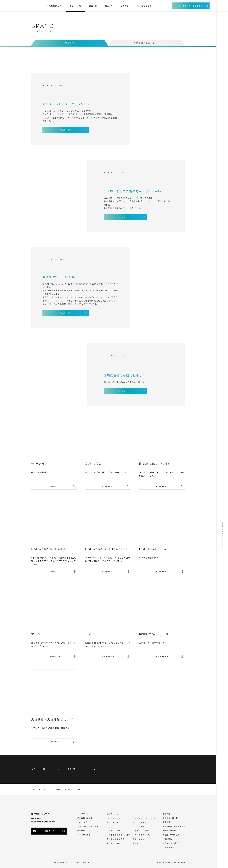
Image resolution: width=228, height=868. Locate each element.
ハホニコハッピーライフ (88, 826)
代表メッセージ (171, 830)
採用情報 (168, 838)
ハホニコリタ (114, 830)
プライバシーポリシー (172, 842)
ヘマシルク (140, 826)
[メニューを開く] (222, 6)
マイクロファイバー (143, 834)
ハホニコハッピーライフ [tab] (147, 43)
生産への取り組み (172, 834)
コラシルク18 (141, 822)
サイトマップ (168, 847)
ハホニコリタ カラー (118, 838)
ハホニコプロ (83, 821)
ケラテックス (114, 822)
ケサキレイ (140, 838)
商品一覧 (71, 769)
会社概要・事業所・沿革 (175, 826)
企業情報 (166, 821)
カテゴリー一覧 (38, 769)
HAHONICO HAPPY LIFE (144, 818)
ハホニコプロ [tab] (70, 43)
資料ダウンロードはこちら (191, 6)
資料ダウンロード (170, 817)
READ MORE (65, 130)
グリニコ (113, 826)
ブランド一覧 (113, 813)
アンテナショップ (85, 834)
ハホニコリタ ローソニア (119, 834)
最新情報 (166, 813)
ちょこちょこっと (142, 842)
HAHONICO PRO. (115, 818)
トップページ (83, 813)
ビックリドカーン (142, 830)
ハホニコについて (85, 817)
